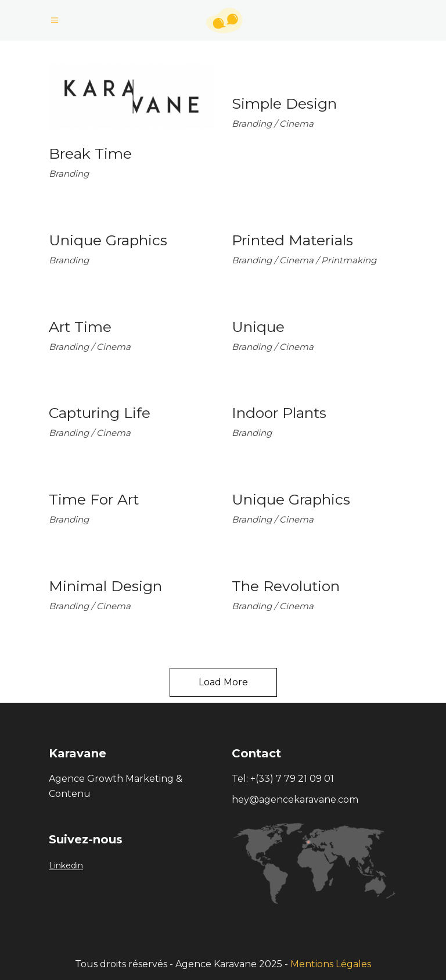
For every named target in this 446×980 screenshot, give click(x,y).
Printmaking (349, 260)
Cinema (296, 124)
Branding (69, 174)
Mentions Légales (331, 964)
